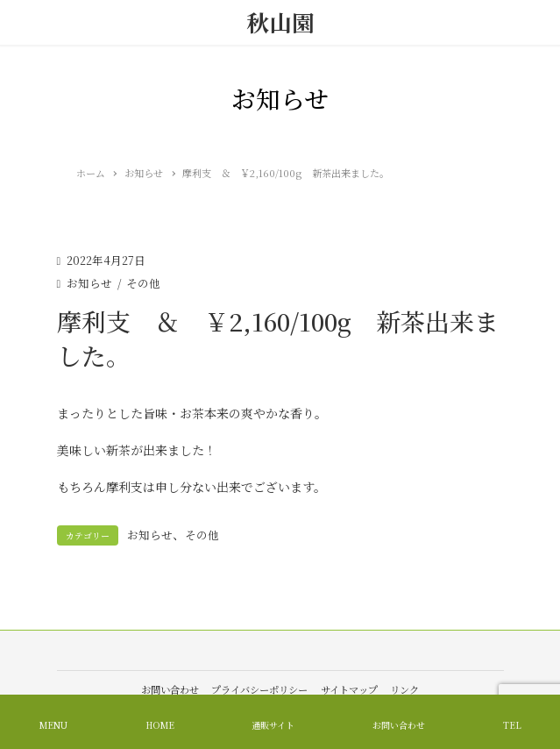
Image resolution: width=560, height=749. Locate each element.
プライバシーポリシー (259, 689)
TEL (512, 725)
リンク (404, 689)
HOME (160, 725)
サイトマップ (349, 689)
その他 (143, 283)
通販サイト (273, 725)
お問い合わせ (170, 689)
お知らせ (89, 283)
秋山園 (280, 22)
